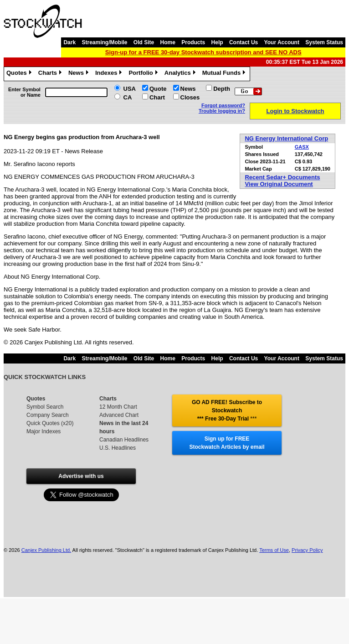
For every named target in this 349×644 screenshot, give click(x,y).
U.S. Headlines (118, 448)
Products (193, 42)
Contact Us (244, 42)
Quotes (20, 74)
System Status (324, 42)
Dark (69, 42)
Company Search (48, 415)
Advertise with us (81, 476)
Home (168, 42)
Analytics (181, 74)
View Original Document (279, 184)
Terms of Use (274, 550)
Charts (51, 74)
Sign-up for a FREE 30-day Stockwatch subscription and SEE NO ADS (203, 52)
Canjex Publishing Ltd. (46, 550)
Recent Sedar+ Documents (282, 177)
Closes (190, 97)
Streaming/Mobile (104, 42)
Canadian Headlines (124, 440)
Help (217, 42)
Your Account (282, 42)
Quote (158, 89)
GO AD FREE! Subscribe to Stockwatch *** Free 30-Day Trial (227, 410)
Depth (222, 89)
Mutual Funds (225, 74)
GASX (302, 147)
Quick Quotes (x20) (50, 423)
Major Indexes (44, 431)
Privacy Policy (307, 550)
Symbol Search (45, 407)
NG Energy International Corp (286, 138)
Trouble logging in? (222, 111)
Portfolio (144, 74)
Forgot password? (223, 105)
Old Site (144, 42)
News (80, 74)
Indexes (110, 74)
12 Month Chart (118, 407)
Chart (157, 97)
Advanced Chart (119, 415)
